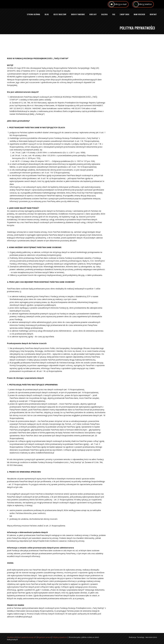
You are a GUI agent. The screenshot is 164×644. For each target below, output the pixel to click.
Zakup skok (124, 14)
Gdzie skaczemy (60, 14)
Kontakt (153, 14)
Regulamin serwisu (44, 637)
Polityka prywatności (60, 637)
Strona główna (34, 14)
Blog (47, 14)
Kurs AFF (93, 14)
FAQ (114, 14)
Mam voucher (139, 14)
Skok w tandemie (78, 14)
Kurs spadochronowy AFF (27, 637)
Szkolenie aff (12, 637)
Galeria (104, 14)
